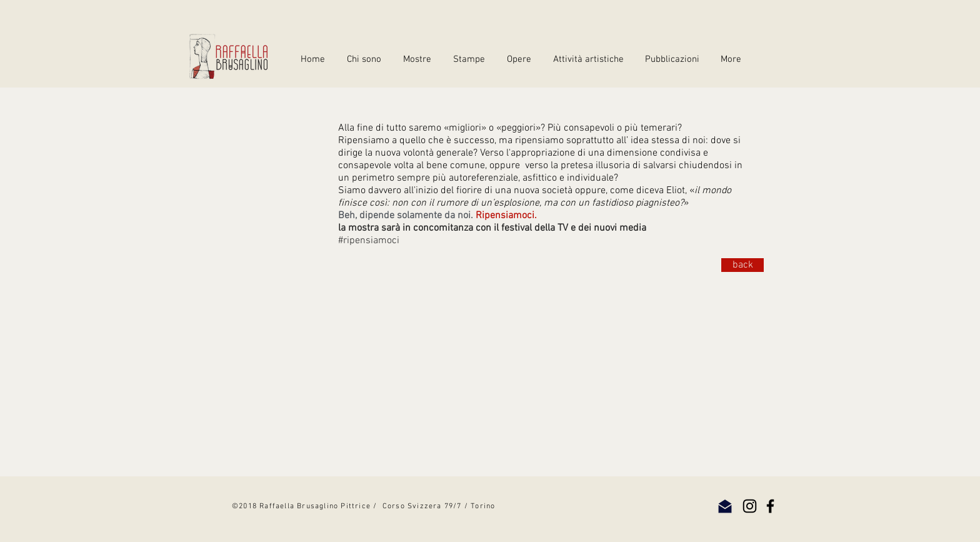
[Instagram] (750, 506)
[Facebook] (770, 506)
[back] (742, 265)
